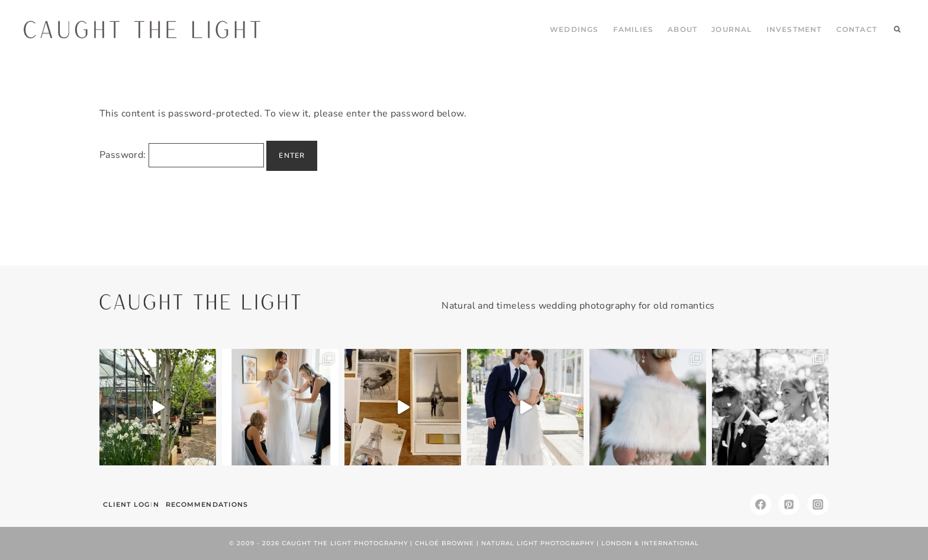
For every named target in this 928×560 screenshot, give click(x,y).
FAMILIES (634, 29)
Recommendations (207, 504)
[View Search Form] (897, 30)
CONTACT (857, 29)
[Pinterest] (789, 504)
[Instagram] (818, 504)
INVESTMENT (794, 29)
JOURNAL (732, 29)
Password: (182, 155)
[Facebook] (761, 504)
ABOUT (682, 29)
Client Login (131, 504)
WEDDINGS (574, 29)
